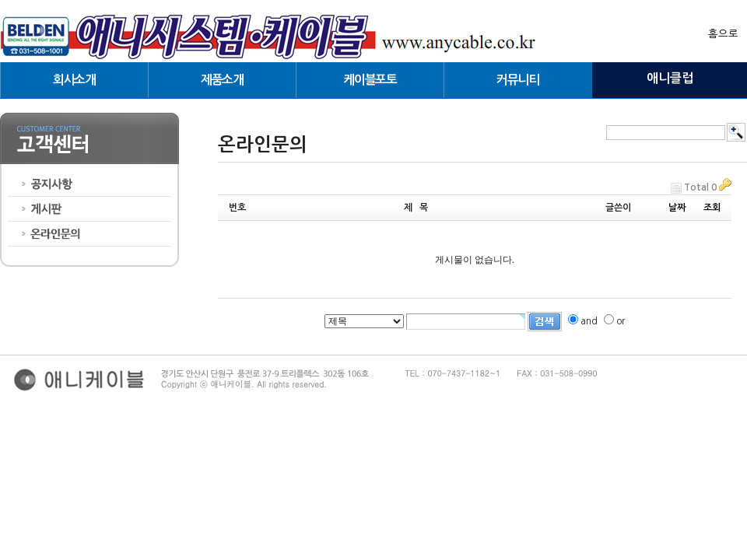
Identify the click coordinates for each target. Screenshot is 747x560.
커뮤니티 (518, 80)
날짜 (677, 208)
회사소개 (74, 80)
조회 (712, 208)
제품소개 (222, 80)
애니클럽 (670, 78)
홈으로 (723, 34)
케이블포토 (370, 80)
